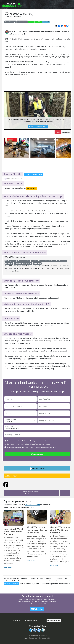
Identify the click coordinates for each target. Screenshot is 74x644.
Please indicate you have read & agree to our (31, 447)
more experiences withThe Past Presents (31, 493)
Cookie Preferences (54, 620)
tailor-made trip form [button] (11, 584)
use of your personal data (47, 447)
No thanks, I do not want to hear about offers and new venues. (29, 444)
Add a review (16, 476)
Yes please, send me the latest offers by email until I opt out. (28, 441)
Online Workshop (22, 22)
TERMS (43, 620)
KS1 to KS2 (46, 22)
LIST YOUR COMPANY (31, 620)
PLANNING (17, 620)
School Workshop (10, 22)
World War (38, 22)
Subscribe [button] (37, 609)
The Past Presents (33, 505)
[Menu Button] (69, 5)
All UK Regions (32, 188)
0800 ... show (37, 468)
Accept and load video (38, 126)
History (31, 22)
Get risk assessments (33, 174)
